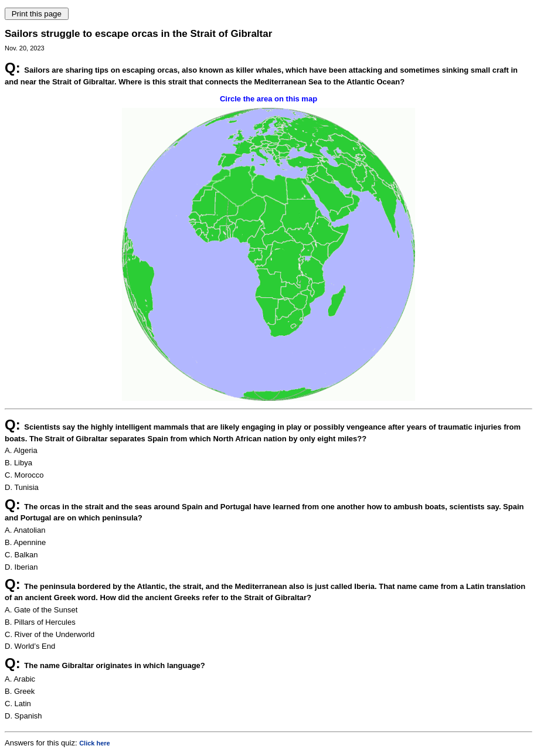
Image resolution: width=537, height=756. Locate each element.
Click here (95, 743)
